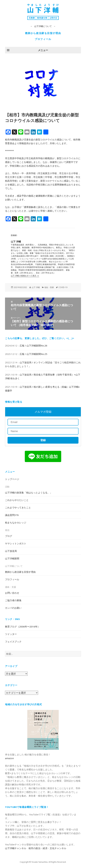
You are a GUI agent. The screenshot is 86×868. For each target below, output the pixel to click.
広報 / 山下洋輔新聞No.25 (33, 354)
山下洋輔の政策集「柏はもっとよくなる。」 (29, 492)
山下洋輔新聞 (12, 558)
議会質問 (12, 515)
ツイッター (11, 634)
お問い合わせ (12, 593)
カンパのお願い (13, 608)
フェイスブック (13, 642)
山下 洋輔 (36, 287)
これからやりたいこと (17, 500)
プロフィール (43, 39)
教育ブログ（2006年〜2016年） (22, 627)
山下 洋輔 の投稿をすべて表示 (24, 276)
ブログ (9, 536)
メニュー (43, 50)
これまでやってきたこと (18, 507)
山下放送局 (11, 551)
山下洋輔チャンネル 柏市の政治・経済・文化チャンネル (36, 848)
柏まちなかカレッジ (16, 522)
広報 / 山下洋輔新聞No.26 (33, 346)
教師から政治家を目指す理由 (43, 33)
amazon (9, 758)
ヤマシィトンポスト (16, 543)
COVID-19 (63, 287)
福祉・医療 (49, 287)
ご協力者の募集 (13, 600)
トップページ (12, 479)
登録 (43, 440)
